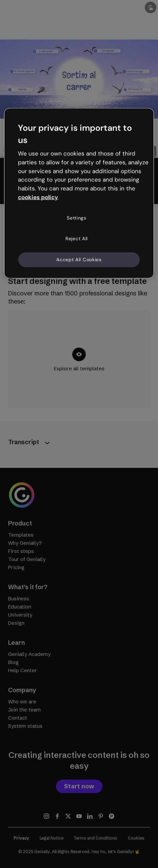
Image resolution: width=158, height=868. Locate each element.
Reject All (77, 239)
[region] (79, 193)
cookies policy (38, 197)
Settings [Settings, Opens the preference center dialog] (77, 218)
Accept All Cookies (79, 260)
